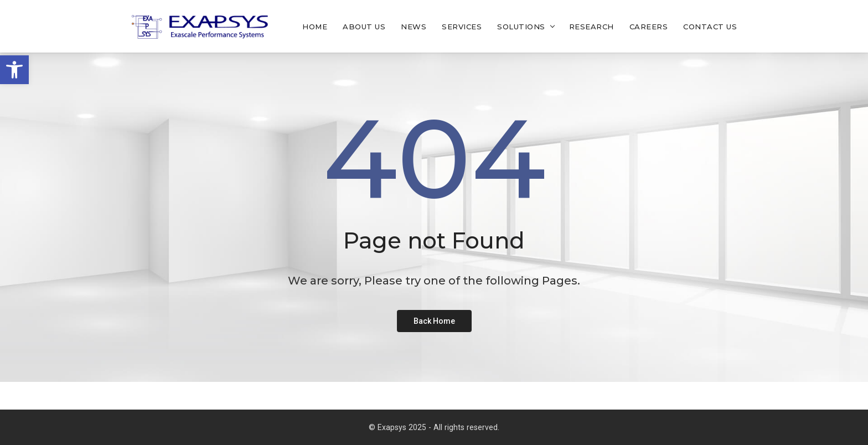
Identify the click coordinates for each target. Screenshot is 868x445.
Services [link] (462, 27)
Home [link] (315, 27)
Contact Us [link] (710, 27)
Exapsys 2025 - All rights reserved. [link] (438, 427)
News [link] (414, 27)
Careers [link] (649, 27)
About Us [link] (364, 27)
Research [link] (591, 27)
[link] (14, 70)
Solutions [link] (521, 27)
